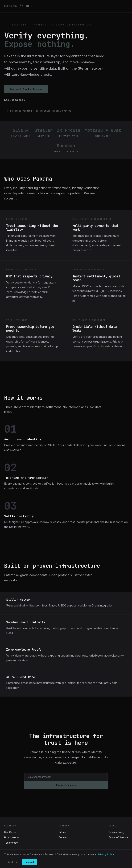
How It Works (12, 838)
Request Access (66, 785)
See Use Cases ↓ (15, 100)
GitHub (62, 832)
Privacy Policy (117, 832)
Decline (13, 862)
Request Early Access (26, 89)
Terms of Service (118, 838)
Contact (63, 838)
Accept (30, 862)
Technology (11, 843)
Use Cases (10, 832)
